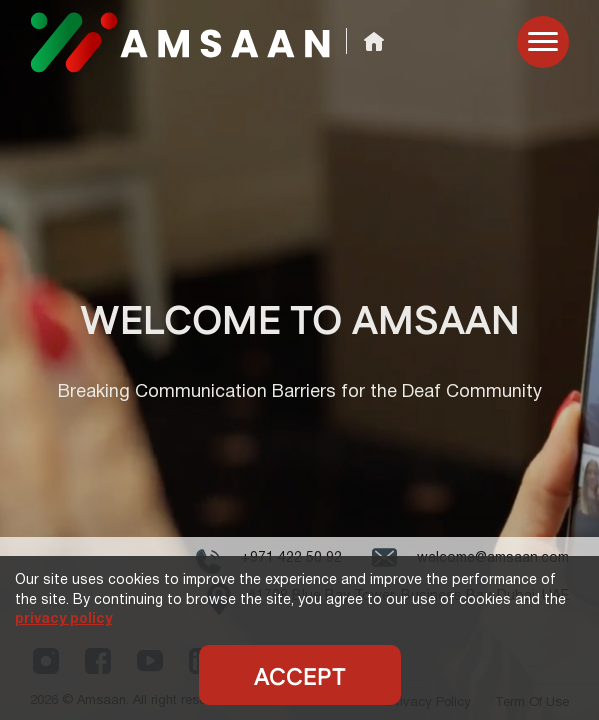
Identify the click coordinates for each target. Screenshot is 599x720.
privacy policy (63, 619)
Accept (300, 678)
